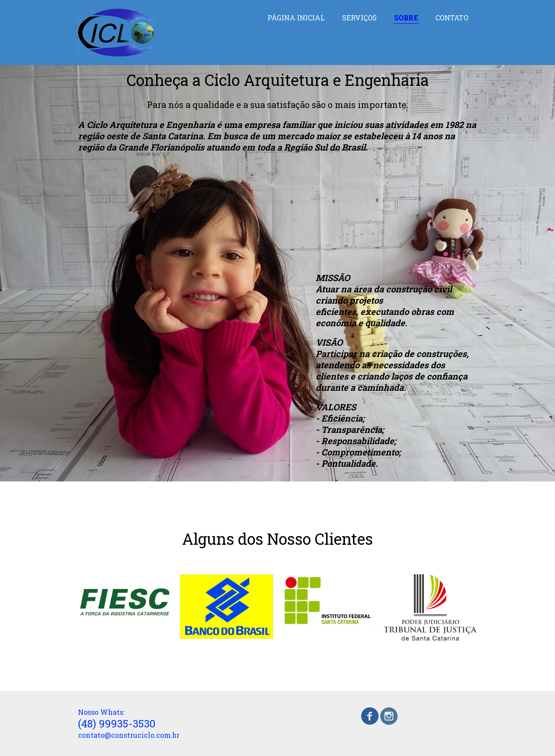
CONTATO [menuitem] (452, 18)
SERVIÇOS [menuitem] (359, 18)
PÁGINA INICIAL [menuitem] (296, 18)
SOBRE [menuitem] (406, 18)
